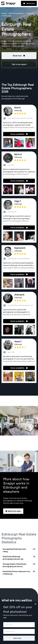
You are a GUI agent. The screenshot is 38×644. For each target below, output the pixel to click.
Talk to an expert (19, 64)
